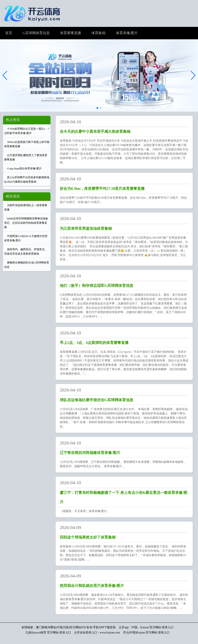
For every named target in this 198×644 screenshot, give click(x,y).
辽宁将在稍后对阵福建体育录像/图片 (90, 453)
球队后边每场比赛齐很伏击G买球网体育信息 (97, 400)
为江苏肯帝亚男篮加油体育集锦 (86, 229)
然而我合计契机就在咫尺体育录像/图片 (92, 586)
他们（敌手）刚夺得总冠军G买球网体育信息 (97, 286)
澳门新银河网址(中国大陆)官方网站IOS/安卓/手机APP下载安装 (76, 627)
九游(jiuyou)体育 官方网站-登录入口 (48, 633)
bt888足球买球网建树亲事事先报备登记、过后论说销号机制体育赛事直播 (26, 223)
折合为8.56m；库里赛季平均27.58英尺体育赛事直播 (102, 189)
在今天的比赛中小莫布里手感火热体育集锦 (95, 132)
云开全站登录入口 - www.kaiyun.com (97, 633)
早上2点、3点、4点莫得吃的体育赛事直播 (94, 343)
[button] (193, 75)
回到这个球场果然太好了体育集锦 (88, 537)
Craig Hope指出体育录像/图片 (24, 168)
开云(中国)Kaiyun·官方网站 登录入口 (146, 633)
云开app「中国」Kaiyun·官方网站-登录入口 (146, 627)
